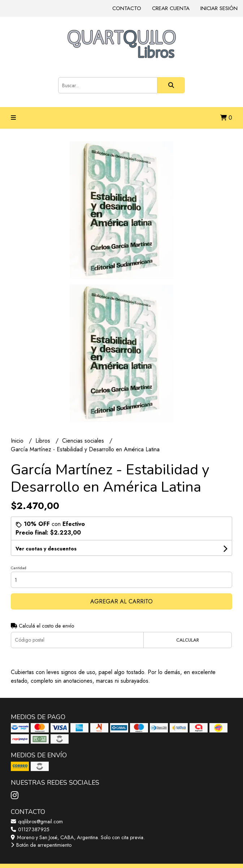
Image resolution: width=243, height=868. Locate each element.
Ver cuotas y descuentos (46, 549)
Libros (44, 441)
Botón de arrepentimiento (41, 845)
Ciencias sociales (84, 441)
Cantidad (19, 568)
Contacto (127, 8)
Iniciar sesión (219, 8)
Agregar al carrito (121, 601)
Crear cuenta (171, 8)
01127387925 (30, 829)
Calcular (188, 640)
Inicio (18, 441)
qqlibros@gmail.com (37, 821)
